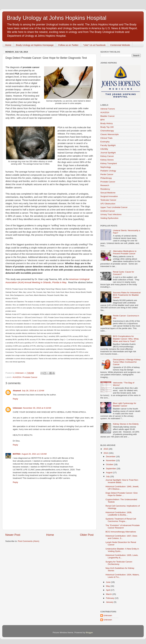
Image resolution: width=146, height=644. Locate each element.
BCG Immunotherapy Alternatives (121, 532)
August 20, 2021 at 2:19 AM (34, 454)
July (108, 476)
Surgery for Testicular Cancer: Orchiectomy (119, 563)
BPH (103, 120)
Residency (105, 189)
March (109, 594)
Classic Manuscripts (109, 134)
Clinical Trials (106, 138)
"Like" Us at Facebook (94, 45)
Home (8, 45)
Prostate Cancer (30, 377)
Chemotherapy (107, 131)
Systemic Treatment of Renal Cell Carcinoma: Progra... (121, 520)
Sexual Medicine (108, 193)
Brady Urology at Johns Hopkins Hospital (57, 18)
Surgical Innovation (109, 196)
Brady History (107, 123)
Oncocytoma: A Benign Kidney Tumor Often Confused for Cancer (127, 362)
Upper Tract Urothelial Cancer (114, 207)
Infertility (104, 149)
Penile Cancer (107, 174)
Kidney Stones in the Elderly (126, 424)
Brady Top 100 (107, 127)
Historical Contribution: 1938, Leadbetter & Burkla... (119, 514)
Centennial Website (120, 45)
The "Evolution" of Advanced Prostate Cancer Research (123, 527)
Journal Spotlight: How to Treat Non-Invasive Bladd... (122, 481)
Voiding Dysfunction (109, 218)
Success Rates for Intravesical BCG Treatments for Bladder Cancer (127, 295)
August (109, 472)
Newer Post (13, 535)
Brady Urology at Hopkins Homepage (35, 45)
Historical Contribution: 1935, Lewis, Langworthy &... (122, 556)
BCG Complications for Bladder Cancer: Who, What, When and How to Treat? (126, 339)
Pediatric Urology (108, 171)
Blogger (89, 633)
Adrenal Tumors (108, 109)
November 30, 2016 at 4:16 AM (37, 408)
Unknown (17, 408)
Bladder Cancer (108, 116)
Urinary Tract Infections (111, 214)
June (109, 582)
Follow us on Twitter (68, 45)
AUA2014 (17, 377)
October (110, 464)
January (110, 602)
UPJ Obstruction (108, 204)
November (111, 460)
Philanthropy (106, 178)
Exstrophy (105, 142)
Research (105, 185)
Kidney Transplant (109, 163)
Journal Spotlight (108, 153)
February (110, 598)
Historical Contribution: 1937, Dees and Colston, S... (121, 537)
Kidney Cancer (107, 156)
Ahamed (17, 391)
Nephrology (106, 167)
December (111, 457)
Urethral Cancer (108, 211)
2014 (106, 453)
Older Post (87, 535)
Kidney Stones (107, 160)
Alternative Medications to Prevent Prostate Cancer (125, 252)
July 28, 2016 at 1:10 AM (33, 391)
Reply (15, 399)
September (111, 469)
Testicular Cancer (108, 200)
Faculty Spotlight (108, 145)
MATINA (17, 454)
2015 (106, 449)
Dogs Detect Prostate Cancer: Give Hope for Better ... (122, 494)
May (108, 586)
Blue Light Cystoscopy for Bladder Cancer (124, 404)
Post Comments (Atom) (29, 541)
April (108, 590)
